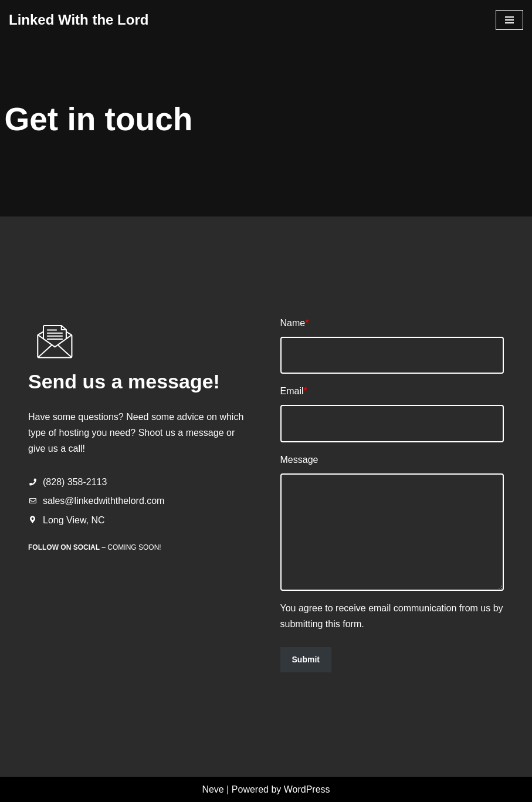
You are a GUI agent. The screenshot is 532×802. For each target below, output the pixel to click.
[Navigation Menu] (509, 20)
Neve (213, 789)
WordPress (307, 789)
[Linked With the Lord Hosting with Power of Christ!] (79, 20)
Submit (306, 659)
